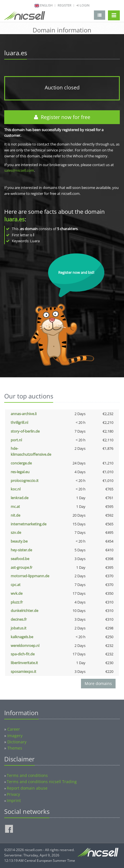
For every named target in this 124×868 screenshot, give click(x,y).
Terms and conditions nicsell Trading (42, 782)
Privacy (13, 794)
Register (65, 5)
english (46, 5)
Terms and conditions (27, 775)
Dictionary (17, 742)
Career (14, 729)
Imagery (15, 736)
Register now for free (62, 117)
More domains (98, 683)
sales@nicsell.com (19, 170)
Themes (15, 748)
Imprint (14, 800)
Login (83, 5)
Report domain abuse (27, 788)
